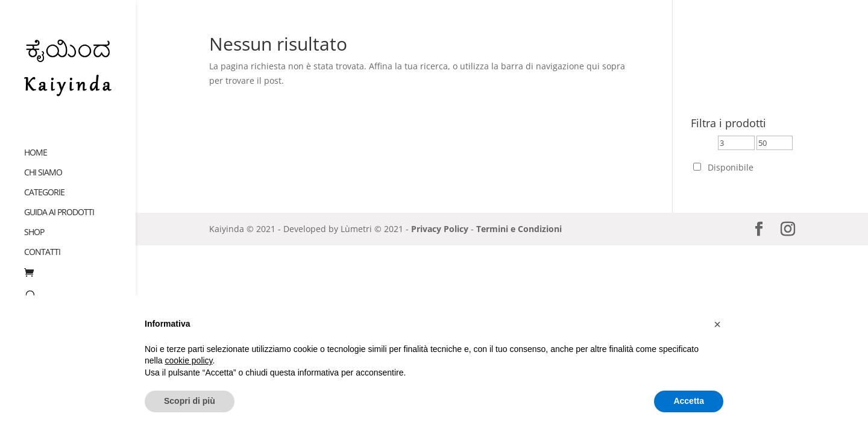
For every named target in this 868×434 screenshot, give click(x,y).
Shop (34, 221)
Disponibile (731, 167)
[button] (717, 324)
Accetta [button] (689, 401)
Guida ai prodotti (59, 201)
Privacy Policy (440, 229)
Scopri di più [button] (190, 401)
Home (36, 141)
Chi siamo (43, 161)
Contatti (42, 241)
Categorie (44, 181)
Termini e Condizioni (519, 229)
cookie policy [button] (188, 360)
